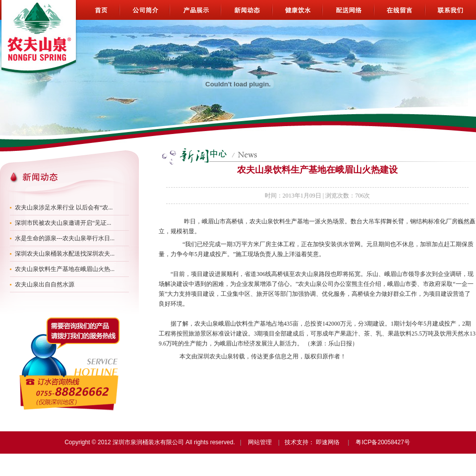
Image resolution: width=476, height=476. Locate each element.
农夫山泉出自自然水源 (45, 284)
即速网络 (328, 442)
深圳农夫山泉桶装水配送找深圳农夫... (65, 254)
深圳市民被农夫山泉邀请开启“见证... (63, 223)
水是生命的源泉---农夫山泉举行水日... (65, 238)
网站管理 (260, 442)
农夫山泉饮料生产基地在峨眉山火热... (65, 269)
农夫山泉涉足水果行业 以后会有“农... (64, 207)
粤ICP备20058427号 (383, 442)
